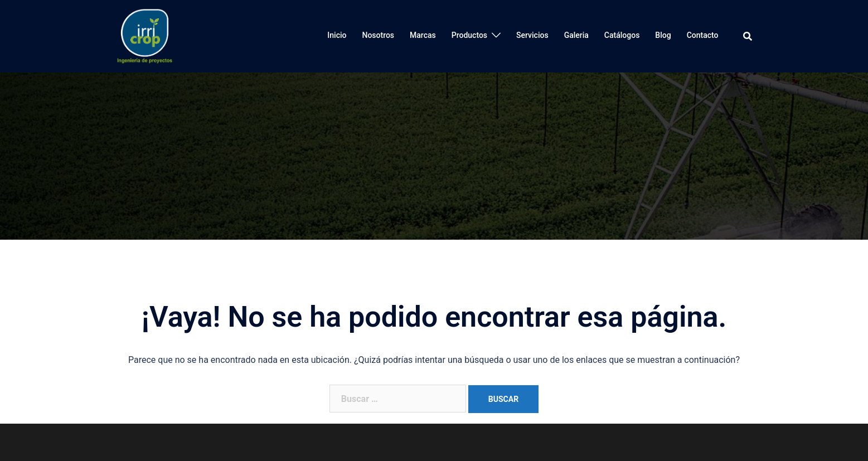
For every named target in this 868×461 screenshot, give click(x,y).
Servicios (532, 35)
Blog (663, 35)
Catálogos (622, 35)
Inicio (337, 35)
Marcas (423, 35)
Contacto (703, 35)
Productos (469, 35)
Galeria (576, 35)
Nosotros (378, 35)
